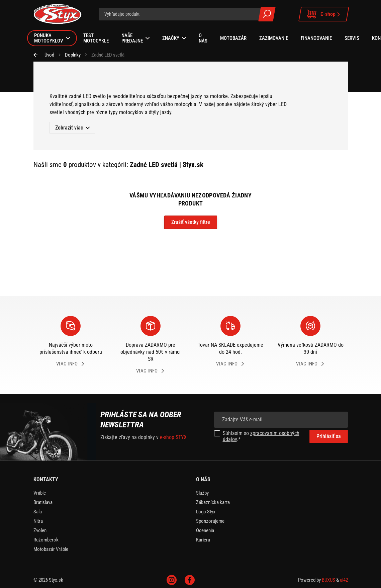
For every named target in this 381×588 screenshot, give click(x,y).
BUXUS (328, 580)
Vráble (40, 493)
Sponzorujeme (210, 521)
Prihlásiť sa (329, 436)
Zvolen (40, 530)
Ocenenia (205, 530)
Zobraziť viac (69, 128)
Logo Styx (206, 512)
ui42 (344, 580)
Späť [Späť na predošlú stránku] (37, 55)
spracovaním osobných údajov (261, 436)
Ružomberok (46, 540)
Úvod (49, 55)
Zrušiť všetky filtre (191, 222)
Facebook (190, 580)
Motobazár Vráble (51, 549)
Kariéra (203, 540)
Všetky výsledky (267, 14)
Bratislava (43, 502)
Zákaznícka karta (213, 502)
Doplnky (73, 55)
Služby (202, 493)
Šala (38, 512)
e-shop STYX (173, 437)
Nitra (38, 521)
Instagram (172, 580)
